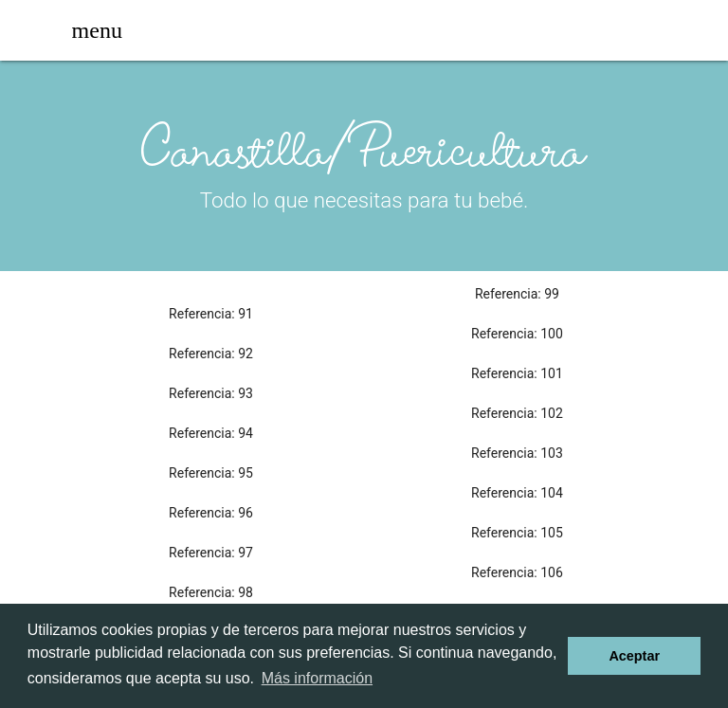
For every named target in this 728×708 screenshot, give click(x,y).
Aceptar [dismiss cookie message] (634, 656)
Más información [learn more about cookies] (317, 678)
